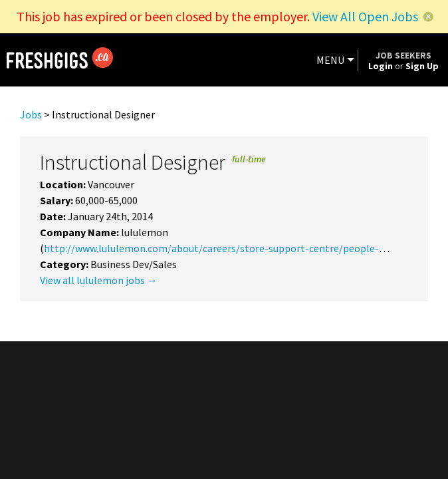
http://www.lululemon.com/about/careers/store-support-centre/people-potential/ (235, 248)
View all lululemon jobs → (99, 280)
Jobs (31, 114)
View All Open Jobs (365, 16)
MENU (330, 60)
